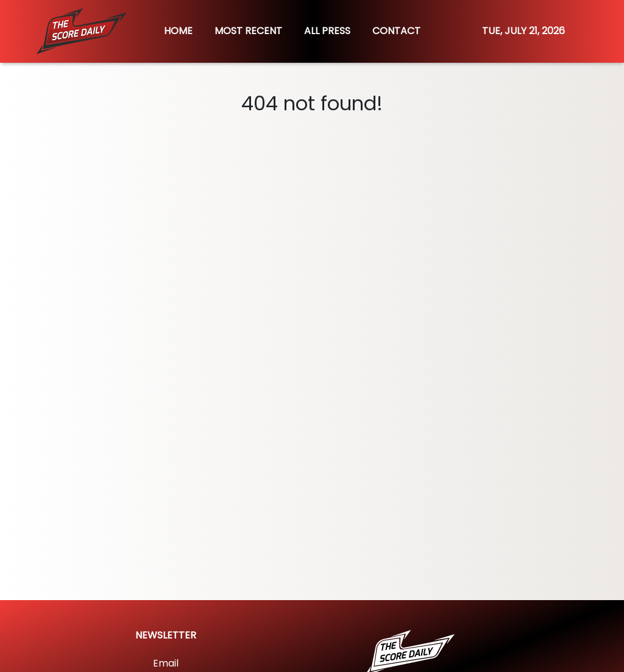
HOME (178, 31)
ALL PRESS (327, 31)
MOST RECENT (248, 31)
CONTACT (396, 31)
